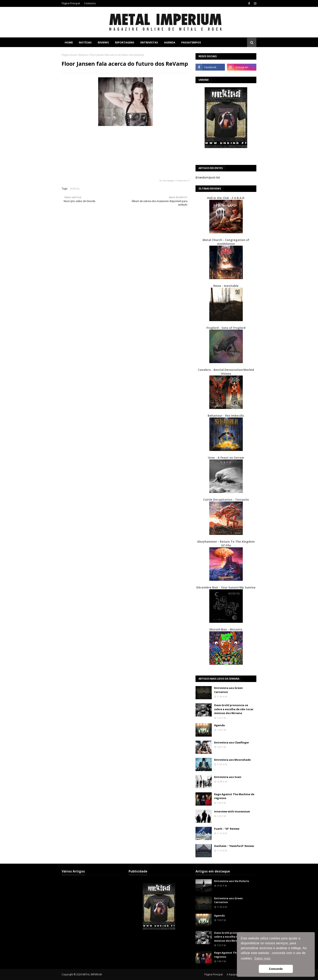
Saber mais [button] (263, 958)
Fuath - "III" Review (227, 829)
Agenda (219, 725)
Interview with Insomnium (232, 811)
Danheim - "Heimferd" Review (234, 846)
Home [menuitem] (69, 42)
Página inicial (69, 55)
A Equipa (232, 974)
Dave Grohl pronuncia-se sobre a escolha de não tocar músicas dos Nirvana (234, 709)
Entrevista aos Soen (228, 777)
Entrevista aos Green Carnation (228, 690)
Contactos (90, 3)
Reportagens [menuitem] (125, 42)
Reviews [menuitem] (103, 42)
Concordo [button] (276, 969)
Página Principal (71, 3)
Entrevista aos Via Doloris (232, 881)
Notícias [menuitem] (85, 42)
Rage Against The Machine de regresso (234, 796)
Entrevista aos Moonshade (232, 760)
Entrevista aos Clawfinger (232, 742)
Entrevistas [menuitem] (149, 42)
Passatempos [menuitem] (191, 42)
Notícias (83, 55)
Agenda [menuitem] (170, 42)
